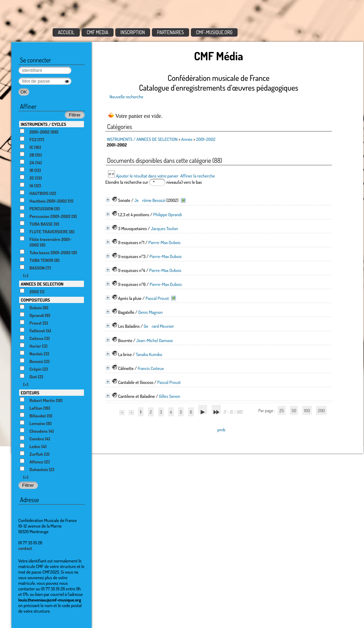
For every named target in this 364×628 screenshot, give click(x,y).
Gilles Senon (169, 396)
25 (281, 410)
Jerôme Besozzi (150, 200)
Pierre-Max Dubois (165, 242)
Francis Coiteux (151, 368)
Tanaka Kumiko (149, 354)
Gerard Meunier (159, 326)
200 (321, 410)
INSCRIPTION (133, 32)
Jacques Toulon (164, 228)
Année (187, 139)
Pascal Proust (157, 298)
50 (294, 410)
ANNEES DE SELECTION (42, 284)
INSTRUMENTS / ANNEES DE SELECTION (142, 139)
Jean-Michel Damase (154, 340)
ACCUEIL (66, 32)
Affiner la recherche (197, 176)
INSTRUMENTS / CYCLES (44, 124)
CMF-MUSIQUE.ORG (214, 32)
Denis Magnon (150, 312)
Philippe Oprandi (168, 214)
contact (25, 548)
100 (307, 410)
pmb (221, 430)
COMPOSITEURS (36, 300)
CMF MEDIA (98, 32)
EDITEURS (30, 393)
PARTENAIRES (171, 32)
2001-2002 (206, 139)
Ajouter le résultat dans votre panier (147, 176)
